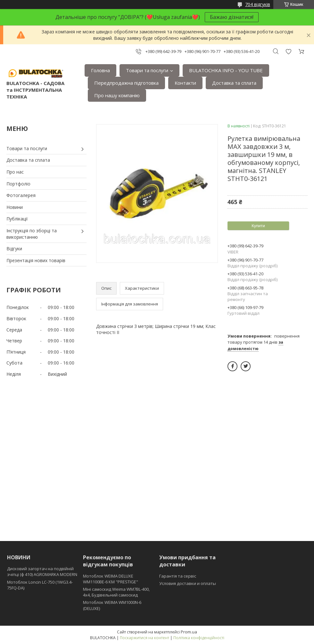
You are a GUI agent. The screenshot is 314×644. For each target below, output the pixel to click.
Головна (100, 70)
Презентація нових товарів (36, 260)
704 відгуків (258, 4)
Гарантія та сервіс (178, 576)
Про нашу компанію (117, 95)
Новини (15, 207)
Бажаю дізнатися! (232, 17)
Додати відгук (288, 52)
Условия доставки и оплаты (188, 583)
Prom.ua (189, 632)
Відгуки (14, 249)
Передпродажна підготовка (126, 83)
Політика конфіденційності (199, 638)
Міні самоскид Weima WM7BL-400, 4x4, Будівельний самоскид (116, 592)
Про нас (15, 172)
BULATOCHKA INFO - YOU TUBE (226, 70)
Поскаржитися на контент (145, 638)
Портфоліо (18, 184)
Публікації (17, 219)
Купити (258, 226)
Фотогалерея (21, 195)
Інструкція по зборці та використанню (32, 234)
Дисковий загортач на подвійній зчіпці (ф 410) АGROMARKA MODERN (42, 571)
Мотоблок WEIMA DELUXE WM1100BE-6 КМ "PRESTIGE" (111, 579)
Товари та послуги (147, 70)
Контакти (185, 83)
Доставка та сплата (234, 83)
